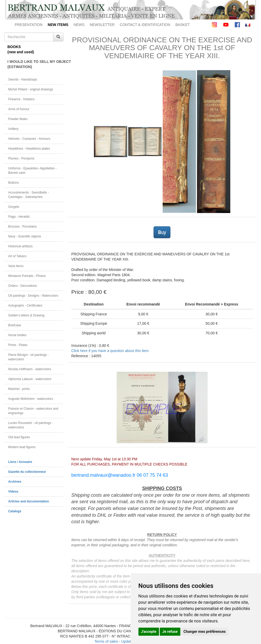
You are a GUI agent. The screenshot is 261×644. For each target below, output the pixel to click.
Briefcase (15, 325)
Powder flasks (18, 119)
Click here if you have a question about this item (110, 351)
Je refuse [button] (170, 632)
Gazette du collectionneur (27, 472)
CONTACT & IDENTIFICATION (145, 25)
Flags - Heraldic (19, 217)
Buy (162, 232)
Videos (13, 492)
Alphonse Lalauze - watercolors (30, 379)
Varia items (16, 266)
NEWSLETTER (102, 25)
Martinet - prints (19, 389)
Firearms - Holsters (21, 99)
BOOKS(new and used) (21, 49)
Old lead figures (19, 437)
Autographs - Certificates (25, 306)
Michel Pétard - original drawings (31, 89)
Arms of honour (19, 109)
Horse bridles (17, 335)
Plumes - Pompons (21, 158)
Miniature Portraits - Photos (27, 276)
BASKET (183, 25)
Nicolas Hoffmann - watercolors (30, 369)
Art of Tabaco (17, 256)
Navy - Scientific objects (25, 236)
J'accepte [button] (149, 632)
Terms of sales (106, 641)
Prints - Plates (18, 345)
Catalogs (15, 511)
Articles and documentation (29, 501)
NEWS (79, 25)
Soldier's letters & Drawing (26, 315)
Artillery (14, 129)
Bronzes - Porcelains (23, 227)
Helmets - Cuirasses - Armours (29, 139)
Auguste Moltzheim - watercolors (31, 399)
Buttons (14, 183)
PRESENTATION (29, 25)
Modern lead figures (22, 447)
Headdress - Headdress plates (29, 149)
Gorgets (14, 207)
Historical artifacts (21, 246)
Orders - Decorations (23, 286)
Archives (15, 482)
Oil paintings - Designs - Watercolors (33, 296)
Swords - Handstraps (23, 79)
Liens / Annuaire (20, 462)
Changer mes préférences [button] (205, 632)
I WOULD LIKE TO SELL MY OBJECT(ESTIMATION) (36, 64)
